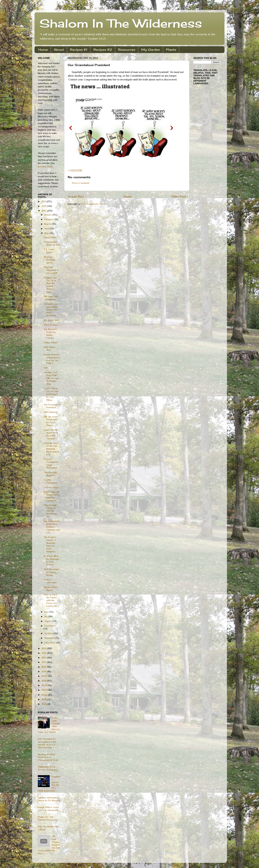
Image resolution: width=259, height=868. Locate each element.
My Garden (151, 50)
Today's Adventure (50, 581)
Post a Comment (81, 183)
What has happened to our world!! (51, 270)
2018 (44, 667)
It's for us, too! (51, 320)
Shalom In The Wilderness (121, 23)
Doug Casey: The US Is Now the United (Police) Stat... (50, 285)
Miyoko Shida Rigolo (50, 588)
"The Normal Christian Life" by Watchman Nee (50, 511)
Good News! (50, 237)
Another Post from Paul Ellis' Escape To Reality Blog (51, 378)
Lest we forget (51, 487)
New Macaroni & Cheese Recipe (51, 572)
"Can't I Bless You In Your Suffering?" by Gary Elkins (51, 394)
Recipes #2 (103, 50)
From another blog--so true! (52, 243)
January (48, 215)
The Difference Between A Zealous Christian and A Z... (52, 527)
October (49, 633)
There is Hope (51, 325)
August (48, 621)
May (47, 233)
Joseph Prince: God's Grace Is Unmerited (48, 809)
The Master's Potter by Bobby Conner (50, 334)
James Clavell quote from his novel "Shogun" (51, 434)
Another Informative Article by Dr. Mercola (49, 799)
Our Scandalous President (52, 406)
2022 (45, 685)
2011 (44, 201)
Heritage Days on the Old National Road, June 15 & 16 (52, 449)
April (47, 229)
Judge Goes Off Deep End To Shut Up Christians (52, 496)
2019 (44, 671)
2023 (45, 690)
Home (43, 50)
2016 (44, 658)
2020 (45, 676)
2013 (44, 211)
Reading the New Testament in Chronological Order (48, 757)
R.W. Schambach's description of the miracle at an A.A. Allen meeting (47, 743)
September (50, 626)
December (50, 643)
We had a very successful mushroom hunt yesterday (51, 310)
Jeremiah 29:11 (45, 166)
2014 (44, 648)
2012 (44, 206)
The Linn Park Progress (51, 298)
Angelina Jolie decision (50, 474)
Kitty (46, 368)
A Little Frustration (51, 481)
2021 (44, 681)
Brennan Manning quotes (49, 260)
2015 (44, 653)
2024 (45, 695)
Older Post (178, 197)
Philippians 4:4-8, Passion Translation (48, 768)
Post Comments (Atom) (94, 204)
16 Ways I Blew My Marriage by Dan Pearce (51, 560)
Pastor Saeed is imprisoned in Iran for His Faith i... (52, 359)
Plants (171, 50)
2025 (45, 699)
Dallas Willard (51, 343)
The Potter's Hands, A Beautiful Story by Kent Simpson (50, 544)
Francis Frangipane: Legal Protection (51, 463)
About (59, 50)
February (49, 219)
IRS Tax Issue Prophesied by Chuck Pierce (51, 421)
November (50, 638)
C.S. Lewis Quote (49, 251)
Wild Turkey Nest (49, 349)
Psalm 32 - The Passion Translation (48, 818)
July (46, 616)
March (48, 224)
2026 (45, 704)
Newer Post (76, 197)
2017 (44, 662)
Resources (127, 50)
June (47, 612)
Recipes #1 (79, 50)
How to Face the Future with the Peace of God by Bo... (51, 600)
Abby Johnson (51, 412)
